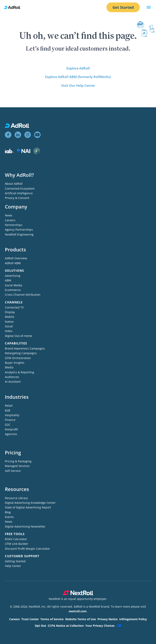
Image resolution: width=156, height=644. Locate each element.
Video (9, 331)
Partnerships (14, 225)
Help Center (13, 566)
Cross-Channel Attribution (23, 295)
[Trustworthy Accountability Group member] (37, 153)
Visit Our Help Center (78, 86)
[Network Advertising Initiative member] (24, 152)
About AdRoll (14, 184)
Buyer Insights (15, 363)
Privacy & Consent (17, 198)
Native (9, 322)
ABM (8, 280)
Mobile (10, 317)
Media (9, 367)
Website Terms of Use (81, 619)
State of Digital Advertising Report (28, 507)
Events (9, 517)
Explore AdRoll (78, 68)
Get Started (123, 7)
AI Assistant (13, 382)
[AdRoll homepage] (14, 7)
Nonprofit (11, 429)
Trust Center (30, 619)
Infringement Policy (133, 619)
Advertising (13, 276)
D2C (8, 425)
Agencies (11, 434)
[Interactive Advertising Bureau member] (9, 152)
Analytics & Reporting (19, 372)
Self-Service (13, 471)
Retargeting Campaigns (21, 353)
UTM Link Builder (17, 544)
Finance (10, 420)
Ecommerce (13, 290)
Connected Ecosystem (20, 188)
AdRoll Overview (16, 258)
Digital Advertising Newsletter (25, 526)
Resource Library (16, 498)
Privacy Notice (108, 619)
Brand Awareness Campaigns (25, 348)
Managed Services (17, 466)
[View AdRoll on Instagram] (28, 135)
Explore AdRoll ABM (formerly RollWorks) (78, 77)
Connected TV (14, 307)
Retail (9, 406)
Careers (10, 220)
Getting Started (15, 561)
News (9, 215)
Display (10, 312)
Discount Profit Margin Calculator (27, 549)
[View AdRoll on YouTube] (37, 135)
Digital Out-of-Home (18, 336)
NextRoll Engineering (19, 234)
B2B (8, 410)
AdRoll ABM (13, 263)
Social (9, 326)
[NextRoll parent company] (78, 594)
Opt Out (40, 626)
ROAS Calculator (16, 539)
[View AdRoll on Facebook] (8, 135)
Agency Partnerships (19, 230)
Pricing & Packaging (18, 461)
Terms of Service (52, 619)
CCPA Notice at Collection (66, 626)
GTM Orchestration (18, 358)
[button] (149, 7)
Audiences (12, 377)
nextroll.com (78, 611)
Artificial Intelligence (19, 193)
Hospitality (12, 415)
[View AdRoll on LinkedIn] (18, 135)
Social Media (14, 285)
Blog (8, 512)
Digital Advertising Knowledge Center (30, 503)
